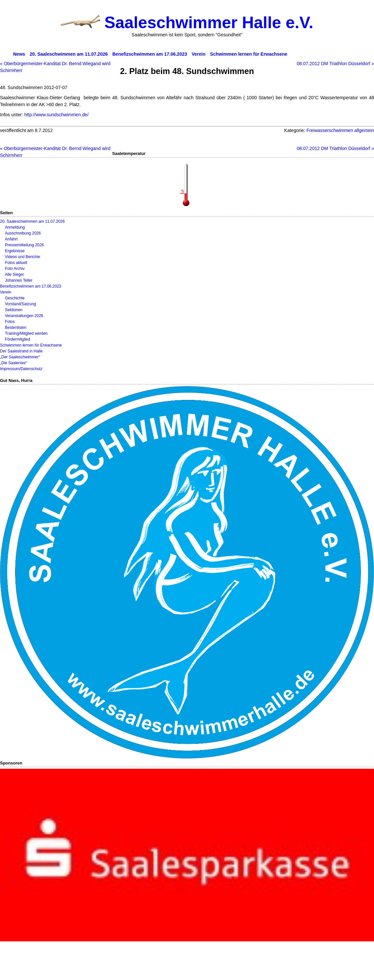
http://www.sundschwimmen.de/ (56, 115)
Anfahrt (11, 239)
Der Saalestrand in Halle (21, 351)
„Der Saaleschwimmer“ (20, 357)
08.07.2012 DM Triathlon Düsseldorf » (335, 64)
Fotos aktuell (16, 263)
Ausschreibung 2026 (23, 233)
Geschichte (15, 298)
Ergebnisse (15, 251)
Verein (6, 292)
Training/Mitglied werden (26, 333)
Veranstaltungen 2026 (24, 316)
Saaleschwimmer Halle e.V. (209, 23)
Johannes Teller (19, 280)
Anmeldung (15, 227)
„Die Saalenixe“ (13, 363)
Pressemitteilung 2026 (24, 245)
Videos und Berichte (22, 257)
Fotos (10, 322)
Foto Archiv (15, 269)
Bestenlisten (16, 328)
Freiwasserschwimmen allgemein (340, 130)
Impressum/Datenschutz (21, 369)
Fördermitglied (18, 339)
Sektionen (14, 310)
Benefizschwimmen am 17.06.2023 (31, 286)
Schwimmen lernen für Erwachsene (31, 345)
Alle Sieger (14, 274)
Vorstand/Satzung (20, 304)
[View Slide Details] (187, 855)
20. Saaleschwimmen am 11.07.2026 (32, 221)
